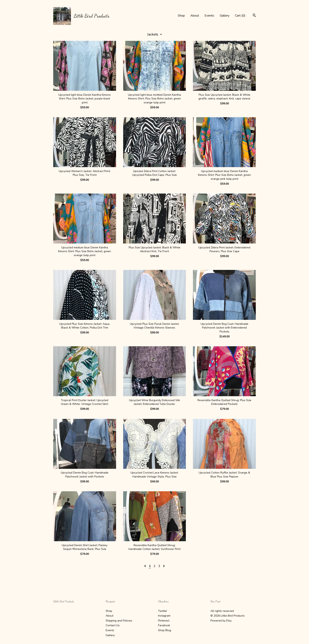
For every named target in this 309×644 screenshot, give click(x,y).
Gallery (225, 16)
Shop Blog (165, 630)
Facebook (164, 625)
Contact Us (113, 625)
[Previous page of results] (145, 566)
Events (209, 16)
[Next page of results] (164, 566)
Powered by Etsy (221, 621)
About (195, 16)
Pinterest (164, 621)
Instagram (164, 616)
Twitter (163, 611)
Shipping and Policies (119, 621)
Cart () (240, 16)
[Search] (254, 16)
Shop (181, 16)
